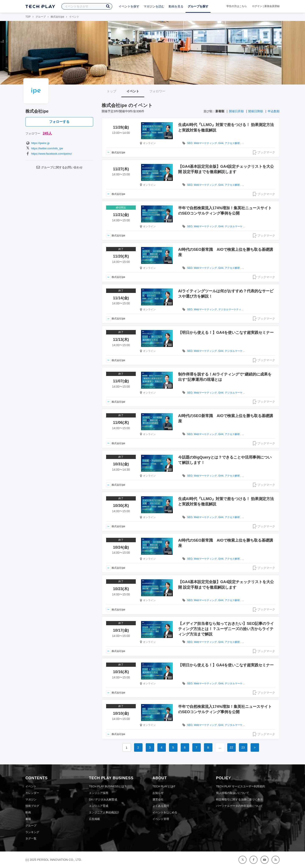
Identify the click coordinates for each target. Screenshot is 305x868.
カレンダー (32, 793)
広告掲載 (94, 819)
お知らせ (158, 793)
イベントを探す (129, 6)
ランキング (32, 832)
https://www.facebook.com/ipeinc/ (49, 154)
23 (243, 747)
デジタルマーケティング (239, 226)
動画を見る (176, 6)
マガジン (31, 799)
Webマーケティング (205, 143)
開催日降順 (256, 111)
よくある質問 (161, 806)
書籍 (28, 819)
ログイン (257, 6)
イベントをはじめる (165, 812)
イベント (133, 91)
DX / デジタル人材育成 (103, 799)
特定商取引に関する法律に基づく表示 (239, 799)
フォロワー (157, 91)
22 (232, 747)
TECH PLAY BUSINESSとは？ (108, 786)
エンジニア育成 (99, 806)
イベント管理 (161, 819)
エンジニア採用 (99, 793)
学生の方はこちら (237, 6)
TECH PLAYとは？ (164, 786)
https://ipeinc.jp (37, 143)
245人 (47, 133)
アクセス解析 (232, 143)
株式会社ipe (57, 17)
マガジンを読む (154, 6)
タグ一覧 (31, 838)
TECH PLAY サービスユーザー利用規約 (241, 786)
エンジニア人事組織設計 (104, 812)
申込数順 (274, 111)
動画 (28, 812)
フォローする (59, 122)
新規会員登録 (272, 6)
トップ (112, 91)
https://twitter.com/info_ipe (44, 148)
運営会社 (158, 799)
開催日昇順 (236, 111)
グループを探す (198, 6)
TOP (28, 17)
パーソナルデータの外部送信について (239, 806)
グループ (41, 17)
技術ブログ (32, 806)
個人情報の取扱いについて (233, 793)
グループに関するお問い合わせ (59, 167)
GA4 (221, 143)
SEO (190, 143)
